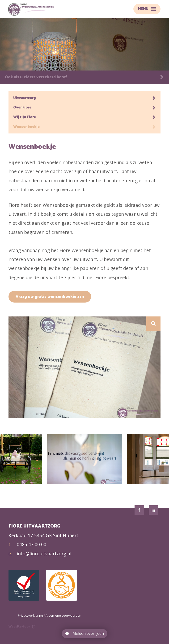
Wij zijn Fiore (84, 117)
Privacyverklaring (30, 615)
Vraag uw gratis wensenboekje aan (50, 297)
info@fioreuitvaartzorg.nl (40, 554)
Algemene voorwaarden (63, 615)
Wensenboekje (84, 127)
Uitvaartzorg (84, 98)
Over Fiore (84, 107)
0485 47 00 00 (27, 544)
